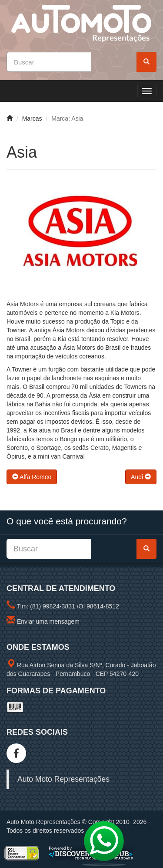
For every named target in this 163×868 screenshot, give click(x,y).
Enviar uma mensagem (48, 621)
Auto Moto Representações (63, 779)
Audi (141, 477)
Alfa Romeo (32, 477)
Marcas (32, 118)
